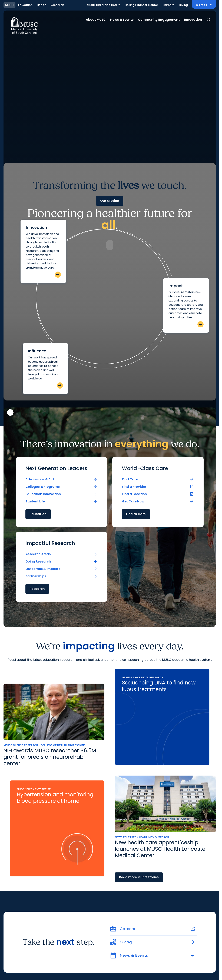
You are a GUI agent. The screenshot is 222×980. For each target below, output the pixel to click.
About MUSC (96, 20)
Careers (168, 5)
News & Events (122, 20)
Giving (183, 5)
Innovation (193, 20)
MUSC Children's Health (104, 5)
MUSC (9, 5)
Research (57, 5)
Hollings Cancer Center (141, 5)
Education (25, 5)
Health (42, 5)
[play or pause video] (10, 966)
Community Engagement (159, 20)
